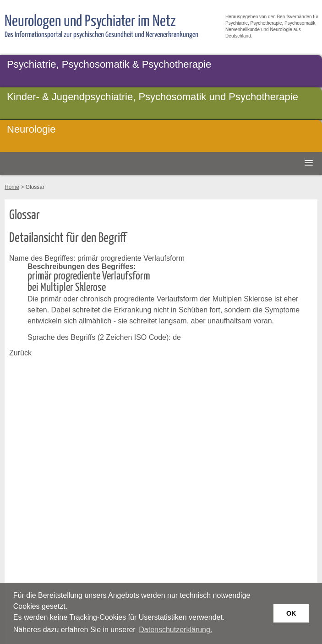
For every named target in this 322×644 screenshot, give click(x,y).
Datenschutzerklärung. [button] (175, 630)
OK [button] (291, 613)
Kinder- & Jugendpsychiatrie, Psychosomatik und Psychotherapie (153, 97)
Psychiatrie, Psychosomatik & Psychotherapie (109, 64)
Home (12, 187)
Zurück (20, 353)
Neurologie (31, 129)
